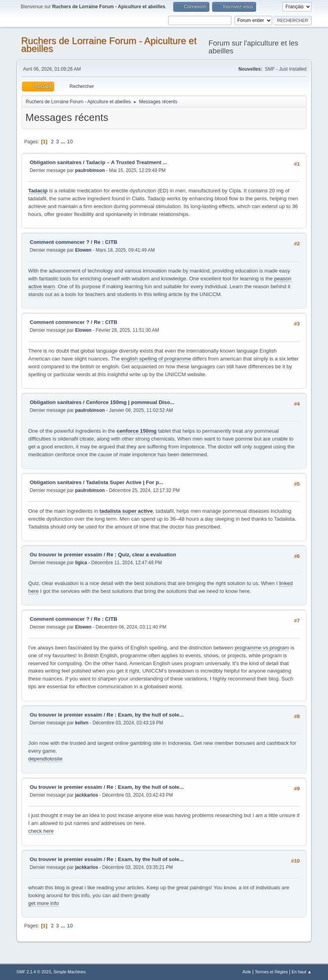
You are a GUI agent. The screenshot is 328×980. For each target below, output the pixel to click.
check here (41, 831)
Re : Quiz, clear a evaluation (141, 555)
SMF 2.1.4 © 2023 (34, 972)
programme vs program (262, 648)
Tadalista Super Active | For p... (125, 482)
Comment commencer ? (60, 242)
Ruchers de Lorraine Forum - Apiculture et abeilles (109, 45)
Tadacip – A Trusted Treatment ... (127, 162)
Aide (247, 972)
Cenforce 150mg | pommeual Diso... (130, 402)
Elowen (83, 250)
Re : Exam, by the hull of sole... (145, 715)
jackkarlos (87, 795)
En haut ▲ (301, 972)
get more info (44, 903)
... (64, 142)
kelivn (82, 723)
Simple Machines (70, 972)
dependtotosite (45, 759)
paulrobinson (90, 170)
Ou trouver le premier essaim (66, 555)
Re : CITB (106, 242)
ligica (81, 563)
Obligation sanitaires (56, 162)
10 (70, 142)
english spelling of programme (156, 359)
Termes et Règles (271, 972)
